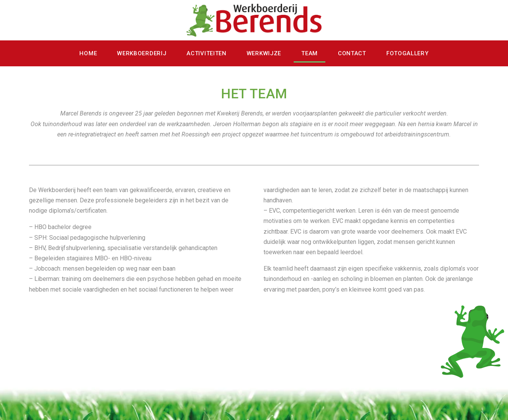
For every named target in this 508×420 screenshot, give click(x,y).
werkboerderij (142, 53)
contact (352, 53)
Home (88, 53)
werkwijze (264, 53)
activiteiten (206, 53)
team (309, 53)
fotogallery (408, 53)
